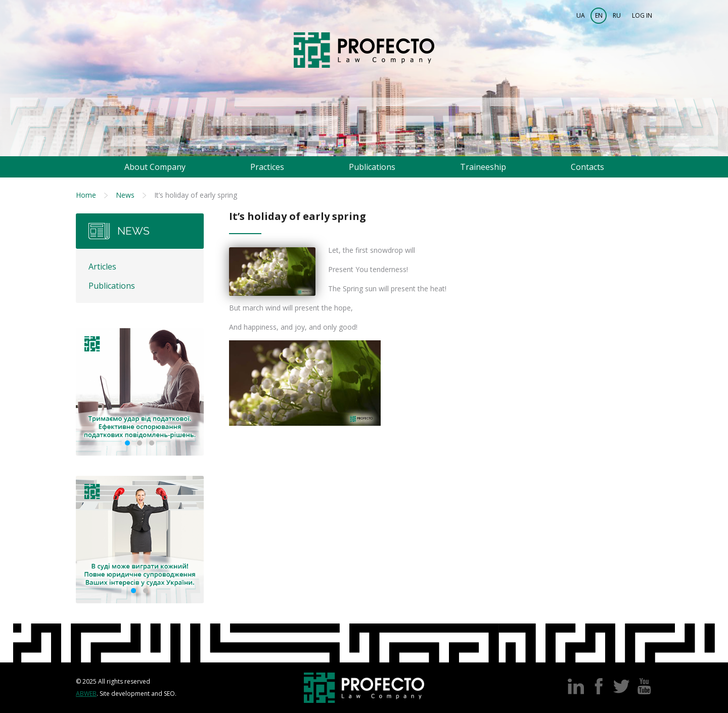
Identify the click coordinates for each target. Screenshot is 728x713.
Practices (267, 167)
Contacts (587, 167)
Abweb (86, 694)
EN (599, 15)
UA (581, 15)
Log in (642, 15)
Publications (372, 167)
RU (617, 15)
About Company (155, 167)
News (125, 195)
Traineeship (483, 167)
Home (86, 195)
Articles (102, 266)
